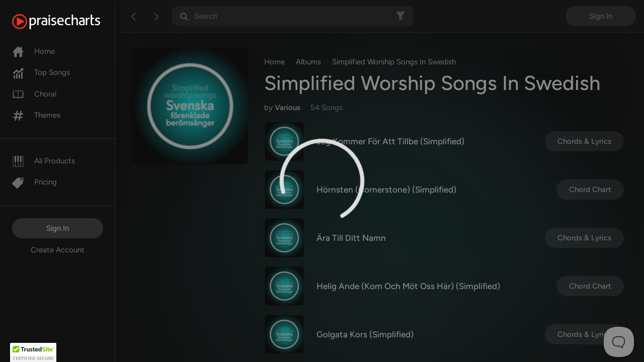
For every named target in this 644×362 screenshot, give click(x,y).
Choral (34, 94)
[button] (33, 352)
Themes (36, 115)
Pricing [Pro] (34, 182)
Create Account (58, 250)
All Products (44, 161)
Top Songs (41, 72)
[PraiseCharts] (69, 22)
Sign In (58, 228)
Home (33, 51)
